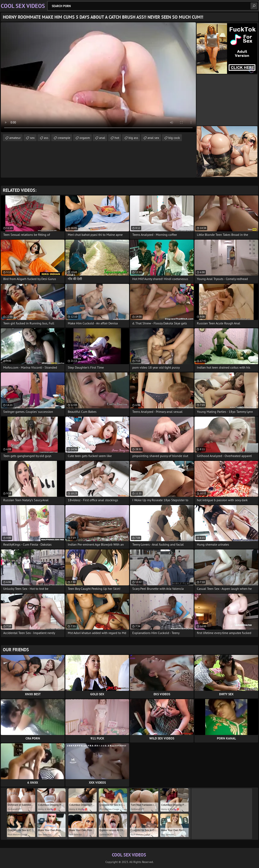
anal (102, 138)
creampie (64, 138)
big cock (174, 138)
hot (117, 138)
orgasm (85, 138)
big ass (133, 138)
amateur (15, 138)
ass (46, 138)
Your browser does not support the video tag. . (98, 77)
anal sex (153, 138)
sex (32, 138)
